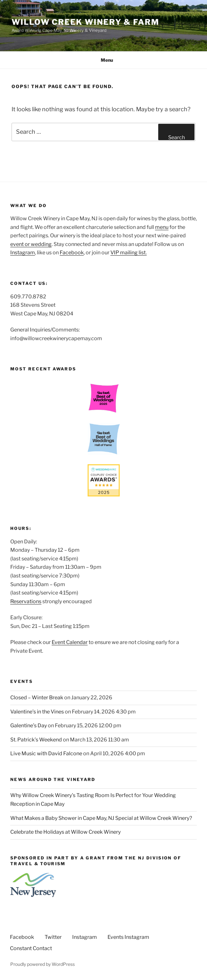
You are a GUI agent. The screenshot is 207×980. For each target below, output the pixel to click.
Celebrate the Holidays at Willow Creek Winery (65, 832)
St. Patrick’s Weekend (36, 740)
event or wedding (31, 244)
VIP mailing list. (129, 253)
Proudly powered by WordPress (43, 964)
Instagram (23, 253)
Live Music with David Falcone (46, 753)
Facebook (72, 253)
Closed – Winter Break (37, 698)
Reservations (26, 601)
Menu (103, 60)
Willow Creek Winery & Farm (85, 22)
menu (162, 227)
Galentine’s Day (29, 726)
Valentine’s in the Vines (37, 712)
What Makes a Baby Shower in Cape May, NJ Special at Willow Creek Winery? (101, 818)
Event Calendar (70, 642)
